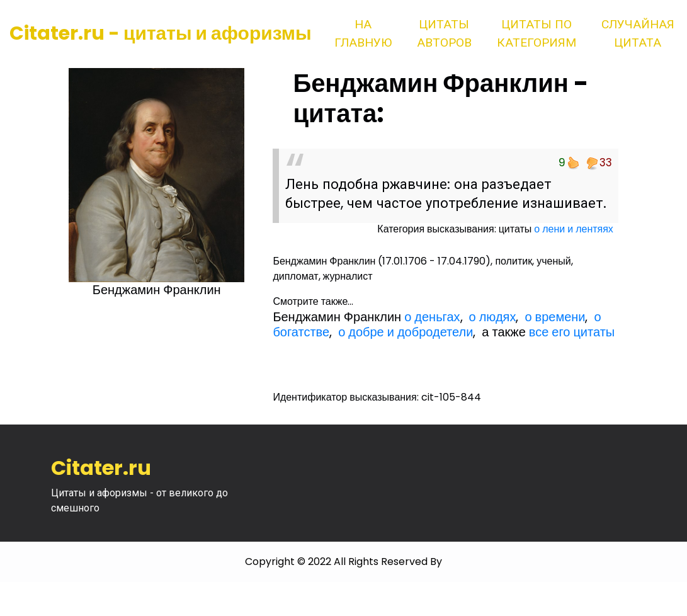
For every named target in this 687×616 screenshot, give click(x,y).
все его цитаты (572, 332)
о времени (555, 317)
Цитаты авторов (444, 33)
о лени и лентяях (574, 229)
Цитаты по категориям (537, 33)
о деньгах (432, 317)
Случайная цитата (638, 33)
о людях (493, 317)
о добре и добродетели (406, 332)
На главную (363, 33)
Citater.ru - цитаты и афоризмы (161, 33)
